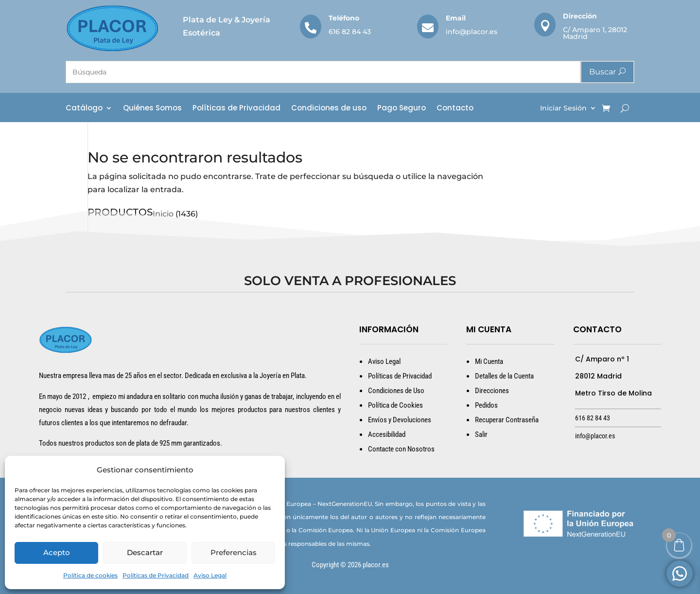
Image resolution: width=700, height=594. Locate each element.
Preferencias (234, 552)
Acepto (57, 552)
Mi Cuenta (489, 361)
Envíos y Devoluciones (400, 420)
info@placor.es (472, 32)
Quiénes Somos (152, 109)
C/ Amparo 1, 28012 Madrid (595, 33)
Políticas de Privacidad (156, 575)
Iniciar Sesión (563, 108)
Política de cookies (90, 575)
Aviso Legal (210, 575)
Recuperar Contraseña (507, 420)
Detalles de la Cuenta (504, 376)
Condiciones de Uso (396, 391)
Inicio (163, 214)
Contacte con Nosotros (401, 449)
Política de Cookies (395, 405)
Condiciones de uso (329, 109)
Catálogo (84, 109)
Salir (481, 434)
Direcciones (492, 391)
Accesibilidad (387, 434)
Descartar (145, 552)
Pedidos (486, 405)
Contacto (455, 109)
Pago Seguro (402, 109)
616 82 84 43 (350, 32)
